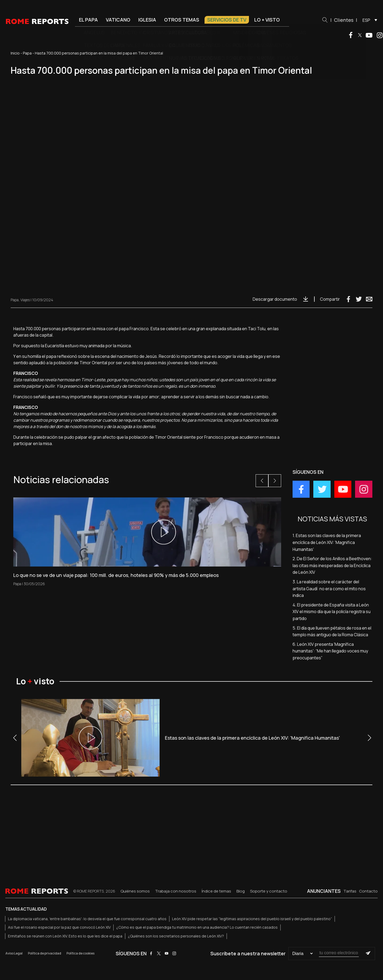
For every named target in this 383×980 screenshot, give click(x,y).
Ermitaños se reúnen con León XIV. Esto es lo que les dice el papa (65, 936)
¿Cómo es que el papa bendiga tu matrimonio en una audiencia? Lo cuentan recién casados (197, 927)
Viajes (25, 300)
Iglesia (147, 20)
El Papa (88, 20)
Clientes (344, 20)
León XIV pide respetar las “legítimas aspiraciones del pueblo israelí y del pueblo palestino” (252, 919)
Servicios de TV (227, 20)
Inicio (15, 53)
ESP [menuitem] (366, 20)
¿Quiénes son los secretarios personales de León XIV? (176, 936)
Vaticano (118, 20)
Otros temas (182, 20)
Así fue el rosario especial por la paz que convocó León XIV (59, 927)
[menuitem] (369, 20)
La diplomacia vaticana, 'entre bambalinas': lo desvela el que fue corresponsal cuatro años (87, 919)
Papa (27, 53)
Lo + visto (267, 20)
